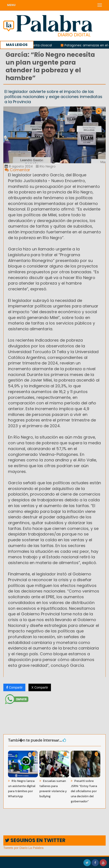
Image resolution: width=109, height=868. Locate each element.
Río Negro (46, 166)
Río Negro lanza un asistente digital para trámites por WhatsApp (22, 789)
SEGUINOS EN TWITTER (35, 840)
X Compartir (40, 687)
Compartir (14, 687)
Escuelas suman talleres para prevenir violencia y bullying (53, 789)
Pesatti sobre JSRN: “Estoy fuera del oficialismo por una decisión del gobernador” (84, 791)
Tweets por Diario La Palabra (23, 848)
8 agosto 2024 (19, 166)
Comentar (17, 170)
